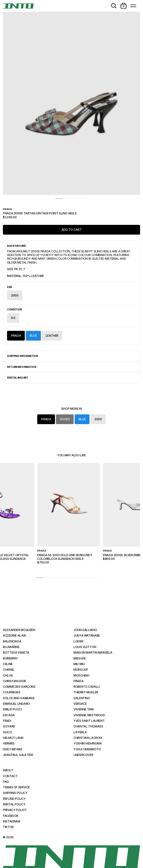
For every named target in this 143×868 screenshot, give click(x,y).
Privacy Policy (15, 810)
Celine (8, 664)
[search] (114, 6)
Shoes (65, 419)
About (8, 770)
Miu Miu (79, 664)
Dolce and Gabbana (19, 698)
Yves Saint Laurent (89, 721)
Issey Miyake (13, 749)
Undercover (83, 755)
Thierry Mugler (86, 692)
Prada (16, 336)
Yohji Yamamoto (87, 749)
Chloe (8, 675)
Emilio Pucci (12, 709)
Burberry (10, 658)
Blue (33, 336)
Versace (80, 704)
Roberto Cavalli (87, 687)
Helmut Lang (13, 738)
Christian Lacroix (88, 738)
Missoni (79, 658)
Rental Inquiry (18, 378)
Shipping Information (22, 356)
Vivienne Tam (84, 709)
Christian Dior (14, 681)
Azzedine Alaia (14, 635)
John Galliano (85, 630)
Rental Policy (14, 804)
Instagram (12, 821)
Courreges (12, 692)
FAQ (6, 782)
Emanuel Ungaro (16, 704)
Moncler (80, 670)
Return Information (22, 367)
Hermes (9, 743)
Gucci (7, 732)
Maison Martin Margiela (93, 653)
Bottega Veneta (16, 653)
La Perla (80, 732)
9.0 (13, 318)
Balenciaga (12, 641)
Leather (52, 336)
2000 (15, 295)
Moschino (81, 675)
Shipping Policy (15, 793)
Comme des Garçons (19, 687)
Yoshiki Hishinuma (88, 743)
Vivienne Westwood (89, 715)
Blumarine (11, 647)
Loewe (78, 641)
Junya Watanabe (87, 635)
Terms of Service (16, 787)
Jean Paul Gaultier (18, 755)
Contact (10, 776)
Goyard (9, 726)
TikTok (8, 827)
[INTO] (18, 6)
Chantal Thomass (88, 726)
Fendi (7, 721)
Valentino (82, 698)
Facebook (11, 816)
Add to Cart (72, 230)
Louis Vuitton (85, 647)
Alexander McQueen (19, 630)
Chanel (9, 670)
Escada (9, 715)
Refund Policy (14, 799)
